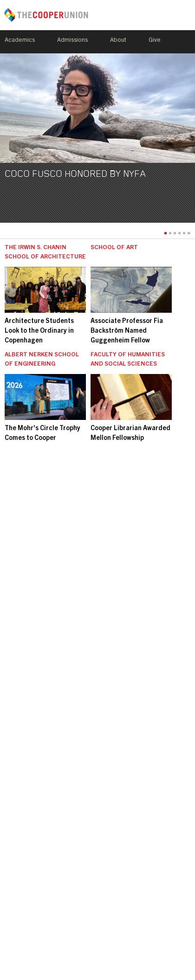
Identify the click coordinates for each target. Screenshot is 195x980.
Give (155, 41)
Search (187, 42)
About (118, 41)
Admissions (72, 41)
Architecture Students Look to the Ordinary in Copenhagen (39, 331)
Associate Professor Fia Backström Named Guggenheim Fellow (127, 331)
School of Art (114, 248)
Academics (20, 41)
